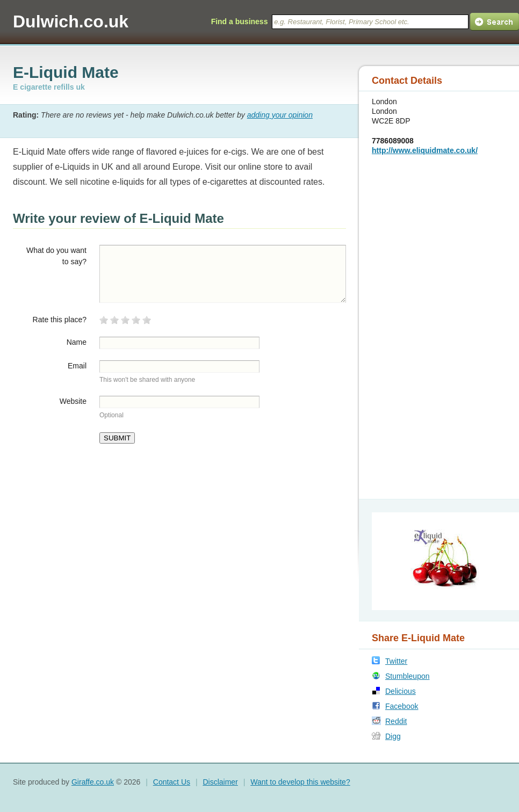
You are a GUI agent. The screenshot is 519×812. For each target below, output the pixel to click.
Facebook (402, 706)
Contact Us (172, 782)
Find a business (240, 21)
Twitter (396, 661)
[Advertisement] (428, 326)
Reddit (396, 721)
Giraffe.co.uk (93, 782)
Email (77, 366)
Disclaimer (220, 782)
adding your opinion (280, 115)
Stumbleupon (408, 676)
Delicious (401, 691)
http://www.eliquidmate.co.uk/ (425, 150)
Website (73, 401)
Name (77, 342)
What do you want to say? (56, 256)
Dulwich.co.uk (71, 21)
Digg (393, 736)
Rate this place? (60, 320)
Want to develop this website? (300, 782)
